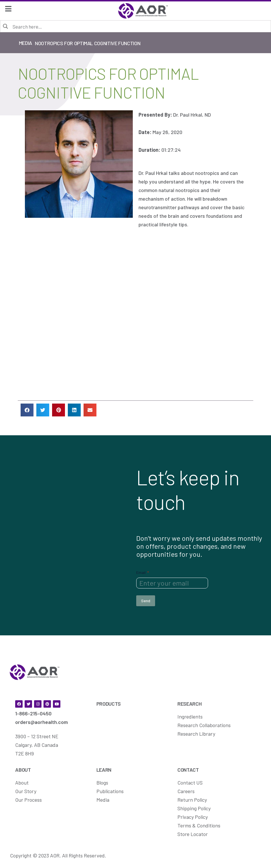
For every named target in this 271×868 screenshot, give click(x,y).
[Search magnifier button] (6, 26)
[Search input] (140, 26)
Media (25, 43)
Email (143, 572)
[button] (27, 410)
